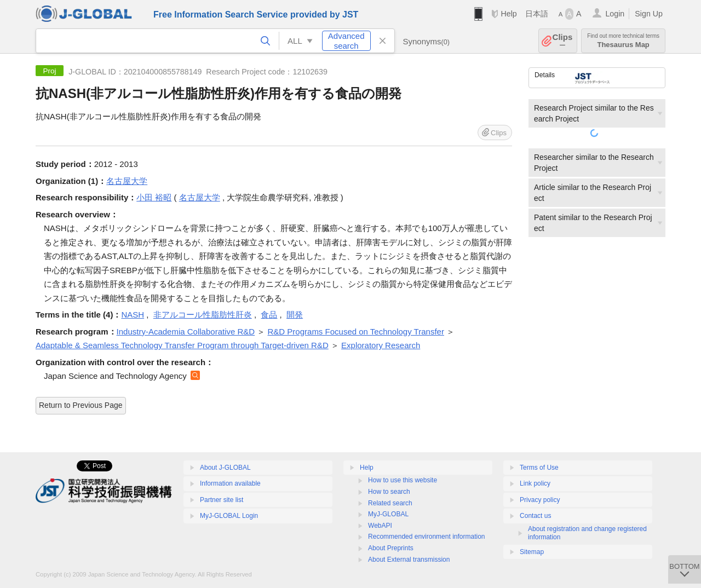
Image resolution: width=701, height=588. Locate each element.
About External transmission (409, 560)
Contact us (535, 516)
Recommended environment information (426, 537)
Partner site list (222, 500)
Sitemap (532, 552)
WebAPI (380, 526)
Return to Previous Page (81, 405)
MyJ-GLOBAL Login (229, 516)
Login (615, 14)
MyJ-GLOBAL (388, 514)
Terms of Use (539, 468)
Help (508, 14)
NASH (133, 315)
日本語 (537, 14)
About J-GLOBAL (225, 468)
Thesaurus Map (623, 41)
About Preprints (391, 548)
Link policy (535, 483)
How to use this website (403, 480)
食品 (269, 315)
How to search (389, 492)
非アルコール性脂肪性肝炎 (203, 315)
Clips (563, 41)
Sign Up (649, 14)
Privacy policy (540, 500)
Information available (230, 483)
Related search (390, 503)
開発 (295, 315)
